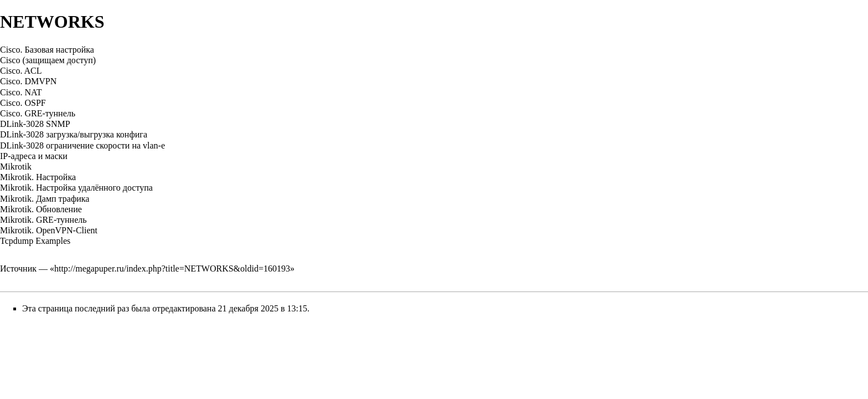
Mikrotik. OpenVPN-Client (49, 230)
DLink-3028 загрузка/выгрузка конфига (74, 134)
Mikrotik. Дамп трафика (45, 199)
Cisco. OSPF (23, 103)
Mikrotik (16, 167)
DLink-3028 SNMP (35, 124)
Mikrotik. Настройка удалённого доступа (76, 188)
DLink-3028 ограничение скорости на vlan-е (82, 145)
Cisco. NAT (21, 92)
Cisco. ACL (21, 71)
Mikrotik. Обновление (41, 209)
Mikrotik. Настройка (38, 177)
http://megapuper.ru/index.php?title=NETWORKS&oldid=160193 (172, 268)
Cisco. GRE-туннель (38, 113)
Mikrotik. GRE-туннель (43, 220)
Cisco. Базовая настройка (47, 50)
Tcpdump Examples (35, 241)
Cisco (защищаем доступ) (48, 60)
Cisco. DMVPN (28, 81)
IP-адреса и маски (34, 156)
